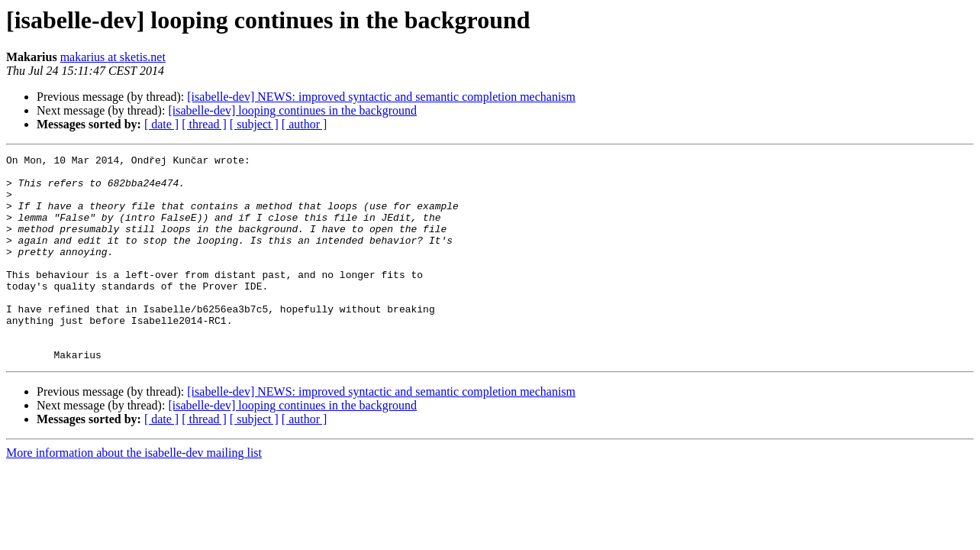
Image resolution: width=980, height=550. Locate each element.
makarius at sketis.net (113, 57)
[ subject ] (254, 124)
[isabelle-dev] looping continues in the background (292, 110)
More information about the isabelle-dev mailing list (134, 494)
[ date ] (161, 124)
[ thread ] (204, 124)
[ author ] (305, 124)
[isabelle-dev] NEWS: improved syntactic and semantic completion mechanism (381, 97)
